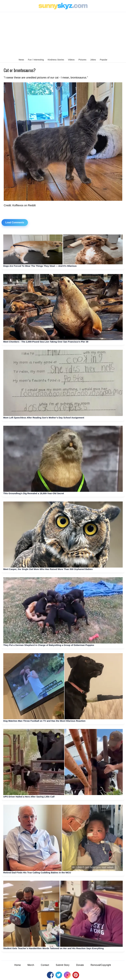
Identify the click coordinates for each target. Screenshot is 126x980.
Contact (45, 965)
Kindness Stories (56, 60)
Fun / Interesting (36, 60)
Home (18, 965)
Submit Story (63, 965)
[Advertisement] (63, 34)
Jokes (93, 60)
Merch (31, 965)
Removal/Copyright (101, 965)
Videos (71, 60)
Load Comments (15, 222)
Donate (80, 965)
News (21, 60)
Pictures (82, 60)
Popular (104, 60)
